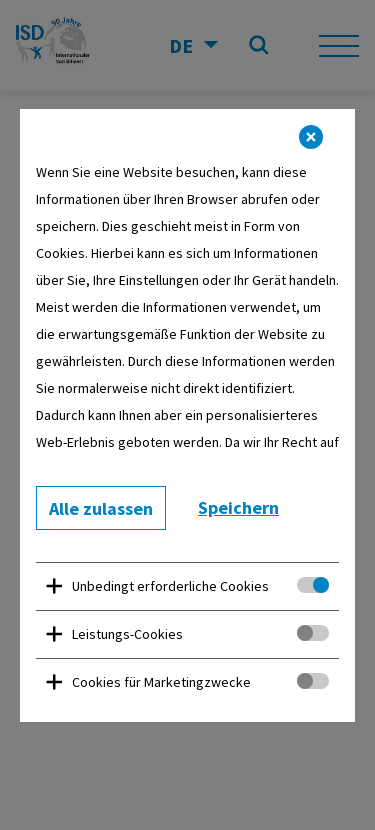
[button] (311, 137)
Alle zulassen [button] (101, 508)
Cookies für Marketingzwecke (161, 682)
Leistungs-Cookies (127, 634)
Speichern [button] (238, 507)
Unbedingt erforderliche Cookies (170, 586)
